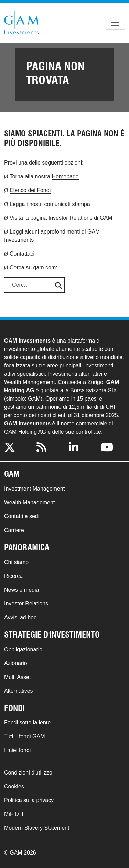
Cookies (14, 786)
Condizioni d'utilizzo (28, 773)
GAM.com (21, 23)
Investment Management (34, 489)
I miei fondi (17, 750)
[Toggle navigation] (115, 23)
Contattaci (22, 254)
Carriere (14, 530)
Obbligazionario (23, 649)
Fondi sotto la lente (27, 723)
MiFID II (14, 814)
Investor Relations (26, 604)
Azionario (16, 663)
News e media (21, 590)
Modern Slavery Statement (37, 828)
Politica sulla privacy (29, 800)
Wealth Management (29, 502)
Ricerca (13, 576)
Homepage (65, 176)
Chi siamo (16, 562)
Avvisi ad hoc (20, 617)
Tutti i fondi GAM (25, 736)
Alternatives (19, 691)
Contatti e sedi (22, 516)
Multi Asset (17, 677)
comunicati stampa (67, 204)
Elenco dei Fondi (30, 190)
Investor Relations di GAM (80, 218)
